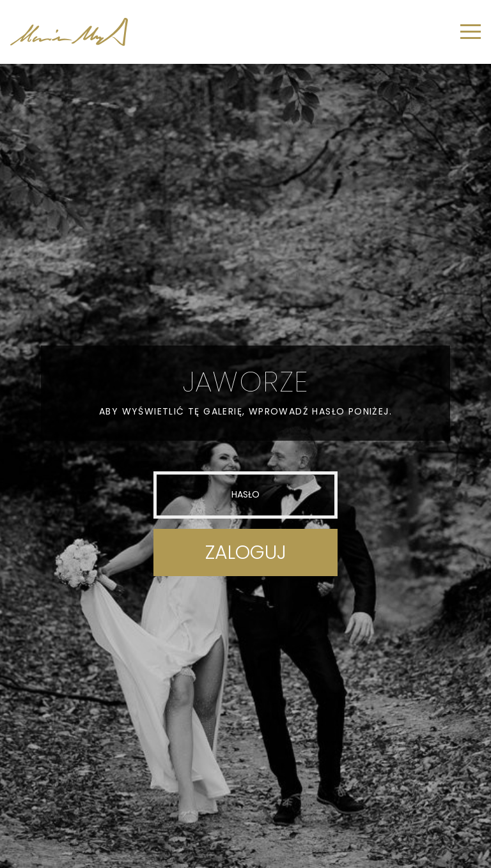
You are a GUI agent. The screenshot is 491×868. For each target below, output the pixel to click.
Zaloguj (246, 552)
